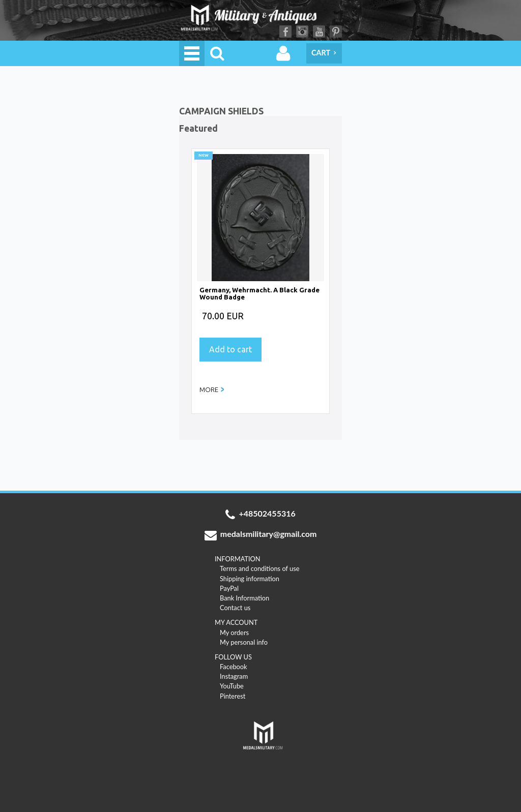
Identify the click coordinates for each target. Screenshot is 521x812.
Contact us (235, 608)
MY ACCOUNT (236, 622)
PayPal (229, 588)
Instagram (302, 32)
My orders (234, 633)
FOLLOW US (233, 657)
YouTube (319, 32)
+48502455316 (260, 515)
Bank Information (244, 598)
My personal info (244, 642)
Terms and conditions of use (260, 568)
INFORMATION (238, 559)
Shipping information (250, 579)
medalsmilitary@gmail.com (261, 535)
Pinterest (336, 32)
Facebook (285, 32)
